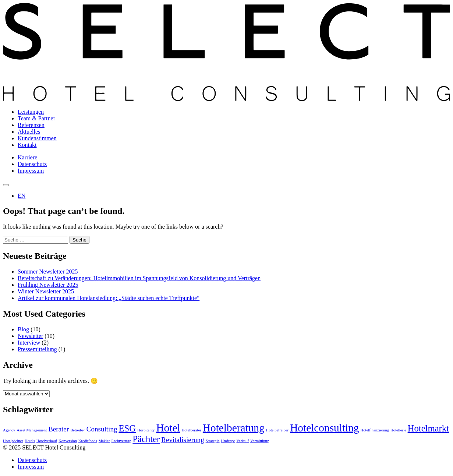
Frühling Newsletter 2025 (48, 285)
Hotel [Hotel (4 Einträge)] (168, 428)
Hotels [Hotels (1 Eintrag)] (30, 441)
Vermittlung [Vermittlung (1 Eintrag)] (260, 441)
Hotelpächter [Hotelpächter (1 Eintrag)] (13, 441)
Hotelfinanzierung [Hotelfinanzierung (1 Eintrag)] (375, 430)
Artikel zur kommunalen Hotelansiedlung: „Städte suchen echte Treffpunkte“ (109, 298)
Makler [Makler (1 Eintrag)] (104, 441)
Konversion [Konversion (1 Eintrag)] (68, 441)
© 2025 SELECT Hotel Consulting (44, 447)
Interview (29, 343)
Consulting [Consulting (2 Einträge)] (102, 429)
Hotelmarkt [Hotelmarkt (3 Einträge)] (428, 428)
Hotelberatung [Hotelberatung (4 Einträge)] (234, 428)
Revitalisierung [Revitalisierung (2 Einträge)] (183, 440)
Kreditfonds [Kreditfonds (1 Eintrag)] (88, 441)
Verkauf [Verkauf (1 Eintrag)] (243, 441)
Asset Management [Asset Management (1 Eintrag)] (32, 430)
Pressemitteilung (37, 349)
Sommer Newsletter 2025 (48, 272)
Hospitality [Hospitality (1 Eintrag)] (146, 430)
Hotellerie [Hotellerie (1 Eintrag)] (398, 430)
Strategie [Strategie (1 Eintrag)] (213, 441)
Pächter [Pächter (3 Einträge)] (146, 439)
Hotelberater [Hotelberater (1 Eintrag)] (192, 430)
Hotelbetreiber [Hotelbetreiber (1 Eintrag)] (277, 430)
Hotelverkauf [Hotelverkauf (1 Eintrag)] (47, 441)
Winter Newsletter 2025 (46, 291)
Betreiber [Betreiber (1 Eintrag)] (78, 430)
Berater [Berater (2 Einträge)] (59, 429)
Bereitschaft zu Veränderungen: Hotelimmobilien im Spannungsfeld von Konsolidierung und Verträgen (139, 278)
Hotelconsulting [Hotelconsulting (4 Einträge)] (324, 428)
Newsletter (30, 336)
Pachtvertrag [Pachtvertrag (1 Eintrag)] (121, 441)
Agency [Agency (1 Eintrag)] (9, 430)
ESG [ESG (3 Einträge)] (127, 428)
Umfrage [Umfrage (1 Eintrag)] (228, 441)
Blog (23, 329)
